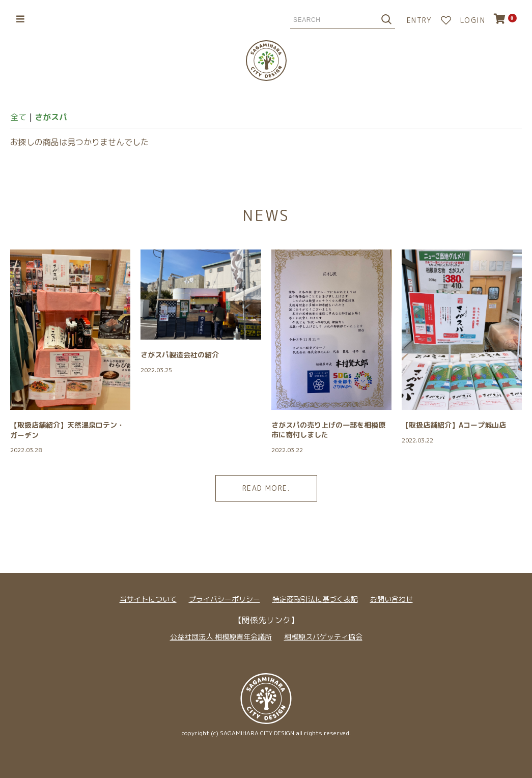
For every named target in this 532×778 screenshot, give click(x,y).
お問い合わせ (391, 599)
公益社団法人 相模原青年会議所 (221, 637)
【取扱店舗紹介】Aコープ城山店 (454, 425)
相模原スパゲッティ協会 (323, 637)
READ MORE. (266, 488)
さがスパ (51, 117)
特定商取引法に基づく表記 (315, 599)
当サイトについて (148, 599)
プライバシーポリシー (225, 599)
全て (18, 117)
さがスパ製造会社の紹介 (180, 355)
